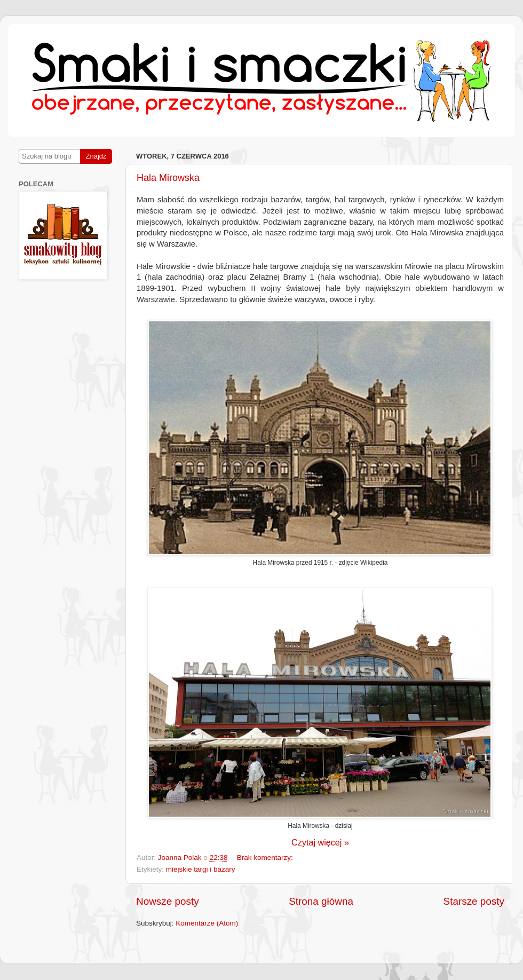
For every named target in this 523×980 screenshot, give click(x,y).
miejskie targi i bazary (201, 869)
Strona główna (321, 901)
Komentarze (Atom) (207, 923)
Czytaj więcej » (320, 842)
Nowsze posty (168, 901)
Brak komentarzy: (265, 857)
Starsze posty (474, 901)
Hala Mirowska (168, 178)
